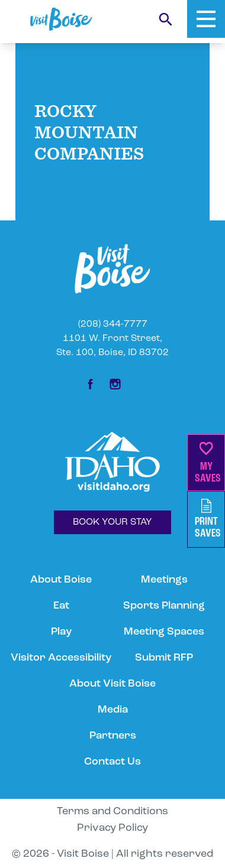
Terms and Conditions (112, 812)
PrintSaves (208, 519)
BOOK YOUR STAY (112, 522)
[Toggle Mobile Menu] (206, 19)
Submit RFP (164, 658)
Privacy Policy (112, 828)
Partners (113, 736)
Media (113, 710)
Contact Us (112, 762)
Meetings (164, 580)
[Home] (61, 19)
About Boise (61, 580)
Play (61, 632)
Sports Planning (164, 606)
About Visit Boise (112, 684)
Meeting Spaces (164, 632)
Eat (61, 606)
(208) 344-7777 (113, 324)
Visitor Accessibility (61, 658)
